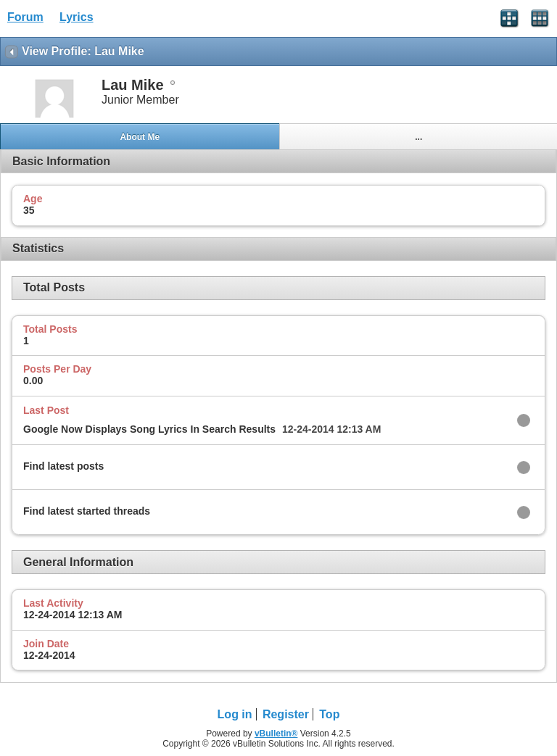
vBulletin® (276, 734)
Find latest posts (63, 466)
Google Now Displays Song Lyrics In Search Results (149, 429)
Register (286, 714)
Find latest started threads (87, 511)
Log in (235, 714)
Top (329, 714)
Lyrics (77, 17)
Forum (25, 17)
